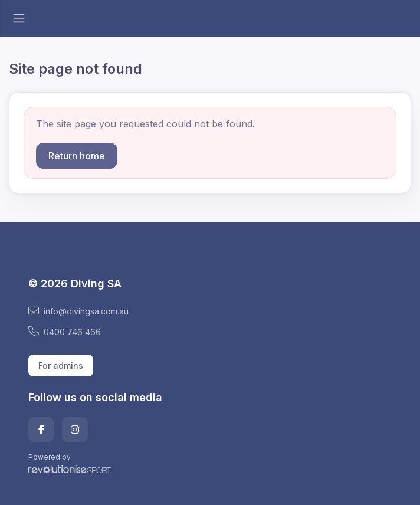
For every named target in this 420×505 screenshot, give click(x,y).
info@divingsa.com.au (78, 311)
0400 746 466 (65, 332)
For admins (61, 365)
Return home (77, 156)
